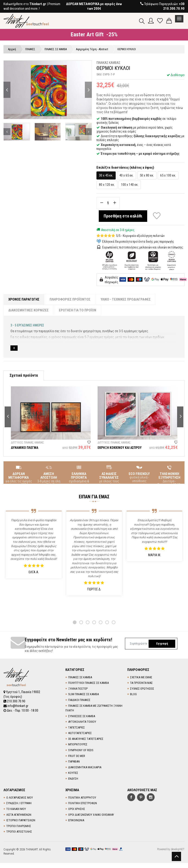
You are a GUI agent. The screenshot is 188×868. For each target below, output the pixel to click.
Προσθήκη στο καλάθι (123, 216)
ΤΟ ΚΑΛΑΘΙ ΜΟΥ (16, 809)
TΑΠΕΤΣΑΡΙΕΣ (76, 727)
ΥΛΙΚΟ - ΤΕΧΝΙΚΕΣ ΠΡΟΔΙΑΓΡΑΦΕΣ (126, 299)
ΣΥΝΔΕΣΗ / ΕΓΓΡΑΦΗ (19, 803)
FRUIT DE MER (77, 756)
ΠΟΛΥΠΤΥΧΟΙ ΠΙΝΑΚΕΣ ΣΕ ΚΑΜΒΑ (88, 683)
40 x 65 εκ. (126, 175)
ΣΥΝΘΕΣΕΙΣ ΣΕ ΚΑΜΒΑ (82, 716)
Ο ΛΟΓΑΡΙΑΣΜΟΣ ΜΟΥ (20, 798)
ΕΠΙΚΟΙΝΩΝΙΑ (76, 820)
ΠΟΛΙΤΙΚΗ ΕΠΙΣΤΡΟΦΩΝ (83, 803)
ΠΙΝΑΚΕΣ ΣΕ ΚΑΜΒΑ (80, 677)
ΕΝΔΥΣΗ (73, 779)
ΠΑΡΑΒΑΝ (74, 761)
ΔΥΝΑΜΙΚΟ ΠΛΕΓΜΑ (25, 448)
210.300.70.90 (14, 701)
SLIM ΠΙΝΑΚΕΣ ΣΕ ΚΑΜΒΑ (83, 694)
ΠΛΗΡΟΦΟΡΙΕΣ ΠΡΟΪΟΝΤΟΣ (70, 299)
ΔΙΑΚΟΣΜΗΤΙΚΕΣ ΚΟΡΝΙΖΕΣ (29, 310)
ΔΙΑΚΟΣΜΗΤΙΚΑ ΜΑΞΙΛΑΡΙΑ (85, 767)
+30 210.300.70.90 (174, 6)
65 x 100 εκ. (168, 175)
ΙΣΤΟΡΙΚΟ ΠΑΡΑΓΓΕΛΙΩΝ (21, 820)
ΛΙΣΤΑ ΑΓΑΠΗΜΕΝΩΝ (19, 815)
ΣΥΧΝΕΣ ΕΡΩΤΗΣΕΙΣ (142, 689)
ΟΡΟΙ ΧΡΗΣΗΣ (77, 809)
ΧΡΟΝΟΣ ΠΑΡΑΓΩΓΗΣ (24, 299)
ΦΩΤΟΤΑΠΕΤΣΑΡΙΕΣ (80, 733)
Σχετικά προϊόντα (24, 375)
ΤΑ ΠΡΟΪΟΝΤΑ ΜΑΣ (141, 683)
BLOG (133, 694)
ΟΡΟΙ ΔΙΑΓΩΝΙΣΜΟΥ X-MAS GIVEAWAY (91, 815)
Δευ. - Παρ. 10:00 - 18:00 (21, 710)
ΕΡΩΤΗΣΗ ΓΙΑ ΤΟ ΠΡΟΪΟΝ (78, 310)
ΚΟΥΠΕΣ (73, 773)
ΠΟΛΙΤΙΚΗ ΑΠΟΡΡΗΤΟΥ (82, 798)
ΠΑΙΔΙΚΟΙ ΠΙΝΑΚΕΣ (79, 700)
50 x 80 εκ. (147, 175)
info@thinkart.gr (16, 706)
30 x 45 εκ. (106, 175)
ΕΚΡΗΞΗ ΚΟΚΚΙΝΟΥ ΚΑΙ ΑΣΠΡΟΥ (120, 448)
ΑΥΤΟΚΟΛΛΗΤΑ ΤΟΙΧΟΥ (82, 722)
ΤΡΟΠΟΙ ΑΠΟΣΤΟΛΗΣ (19, 832)
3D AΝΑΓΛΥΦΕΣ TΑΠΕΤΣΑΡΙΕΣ (86, 739)
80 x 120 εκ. (107, 185)
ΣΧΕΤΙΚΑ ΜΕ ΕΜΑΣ (141, 677)
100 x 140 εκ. (130, 185)
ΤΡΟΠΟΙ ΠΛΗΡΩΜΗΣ (19, 826)
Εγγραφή (162, 644)
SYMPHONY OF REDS (81, 750)
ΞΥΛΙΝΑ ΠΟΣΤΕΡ (78, 689)
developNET (178, 849)
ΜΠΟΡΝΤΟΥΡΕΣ (78, 744)
